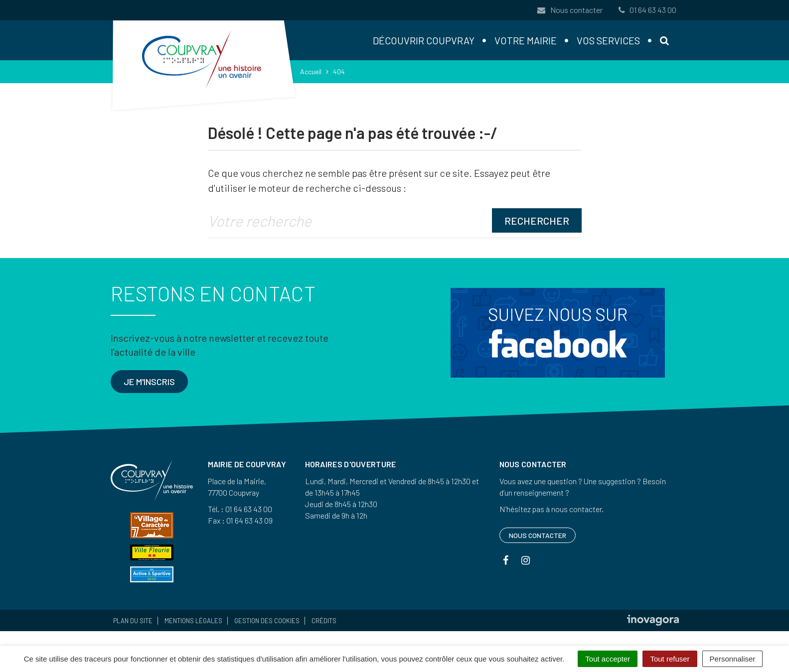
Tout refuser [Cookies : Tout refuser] (670, 659)
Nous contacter (569, 10)
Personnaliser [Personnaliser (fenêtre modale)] (733, 659)
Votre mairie (526, 40)
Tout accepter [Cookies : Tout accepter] (608, 659)
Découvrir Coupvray (424, 40)
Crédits (324, 621)
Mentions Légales (193, 621)
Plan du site (133, 621)
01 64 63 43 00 (646, 10)
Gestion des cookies (267, 621)
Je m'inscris (149, 382)
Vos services (608, 40)
